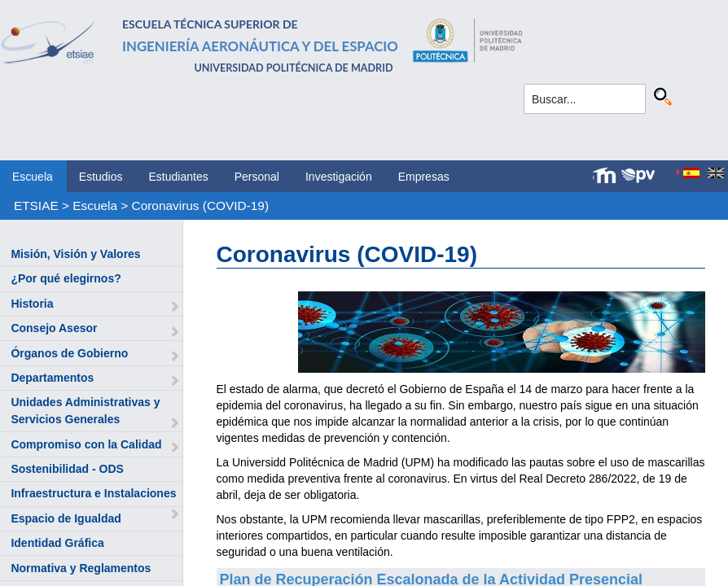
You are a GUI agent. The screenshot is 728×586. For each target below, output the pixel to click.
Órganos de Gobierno (69, 353)
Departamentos (52, 378)
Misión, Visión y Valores (75, 254)
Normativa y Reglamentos (81, 568)
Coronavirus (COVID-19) (201, 206)
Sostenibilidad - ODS (67, 469)
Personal (257, 177)
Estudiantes (179, 177)
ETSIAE (36, 206)
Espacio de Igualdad (66, 518)
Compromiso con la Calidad (86, 444)
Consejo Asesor (54, 328)
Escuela (33, 177)
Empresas (424, 177)
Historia (32, 304)
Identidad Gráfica (57, 543)
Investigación (339, 177)
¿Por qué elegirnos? (66, 278)
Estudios (101, 177)
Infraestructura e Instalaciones (93, 493)
